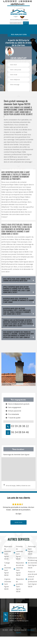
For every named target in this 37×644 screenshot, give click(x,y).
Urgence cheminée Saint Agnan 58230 (6, 584)
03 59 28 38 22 (10, 1)
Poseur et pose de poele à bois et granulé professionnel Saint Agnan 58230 (30, 579)
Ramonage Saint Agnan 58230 (30, 550)
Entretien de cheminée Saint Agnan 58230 (18, 553)
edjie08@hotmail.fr (18, 4)
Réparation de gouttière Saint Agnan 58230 (18, 585)
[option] (18, 509)
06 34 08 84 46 (25, 1)
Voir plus (18, 522)
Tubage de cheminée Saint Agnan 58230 (6, 569)
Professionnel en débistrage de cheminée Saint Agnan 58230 (30, 563)
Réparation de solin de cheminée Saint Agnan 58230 (18, 569)
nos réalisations (19, 34)
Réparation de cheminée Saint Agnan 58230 (7, 553)
